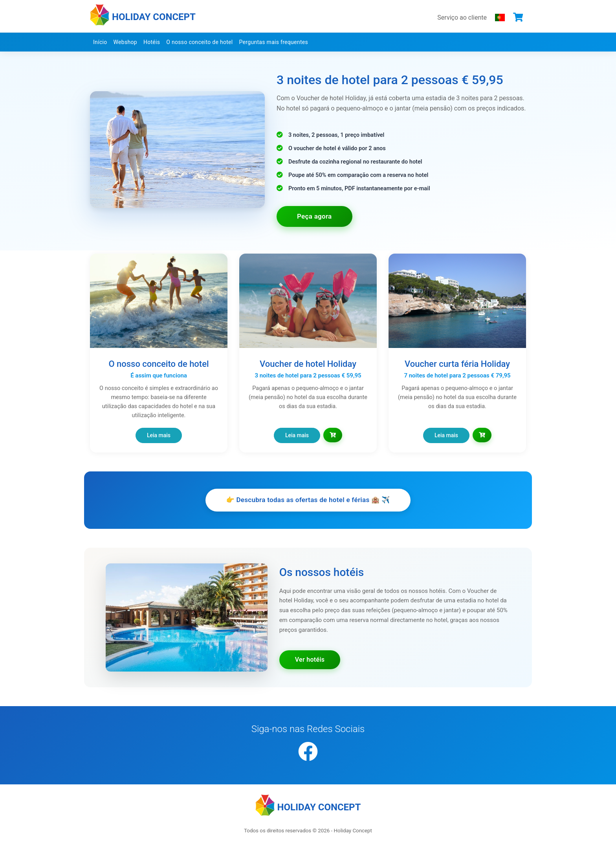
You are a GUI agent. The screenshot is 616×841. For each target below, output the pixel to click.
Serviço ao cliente (462, 17)
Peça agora (314, 216)
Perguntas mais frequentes (274, 42)
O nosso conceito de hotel (199, 42)
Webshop (125, 42)
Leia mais (159, 435)
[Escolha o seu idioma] (500, 17)
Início (100, 42)
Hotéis (152, 42)
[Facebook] (308, 752)
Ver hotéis (310, 660)
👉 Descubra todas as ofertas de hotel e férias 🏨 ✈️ (308, 500)
